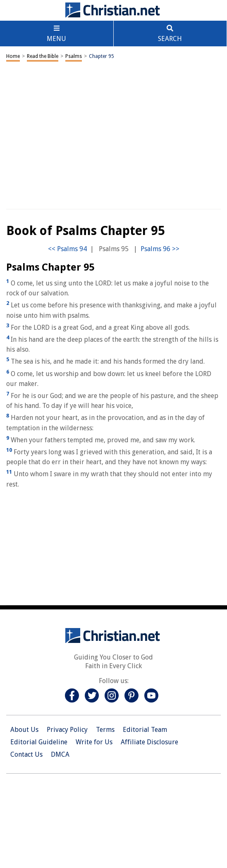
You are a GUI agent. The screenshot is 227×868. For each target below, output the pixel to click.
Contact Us (26, 754)
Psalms (74, 56)
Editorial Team (145, 730)
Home (13, 56)
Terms (105, 730)
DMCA (60, 754)
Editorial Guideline (39, 742)
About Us (24, 730)
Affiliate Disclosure (149, 742)
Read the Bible (43, 56)
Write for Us (94, 742)
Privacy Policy (67, 730)
